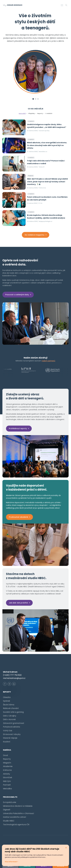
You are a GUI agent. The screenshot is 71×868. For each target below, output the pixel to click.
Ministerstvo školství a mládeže (18, 806)
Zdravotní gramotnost (14, 723)
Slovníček (8, 777)
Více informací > (11, 862)
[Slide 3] (38, 99)
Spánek (7, 701)
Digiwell (7, 810)
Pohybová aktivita (11, 727)
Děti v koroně (9, 719)
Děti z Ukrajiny (10, 716)
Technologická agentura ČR (16, 825)
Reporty (7, 759)
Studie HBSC (9, 821)
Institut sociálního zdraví (15, 817)
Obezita (7, 697)
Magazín (7, 763)
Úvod (5, 755)
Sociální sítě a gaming (13, 712)
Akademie (8, 766)
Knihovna (7, 770)
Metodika (7, 789)
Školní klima (9, 705)
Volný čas (8, 731)
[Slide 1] (33, 99)
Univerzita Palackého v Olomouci (18, 813)
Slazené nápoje (10, 738)
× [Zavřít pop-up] (66, 848)
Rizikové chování (11, 708)
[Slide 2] (36, 99)
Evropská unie (10, 802)
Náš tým (7, 781)
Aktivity (6, 774)
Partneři (7, 785)
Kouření (7, 742)
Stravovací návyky (12, 734)
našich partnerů (48, 361)
